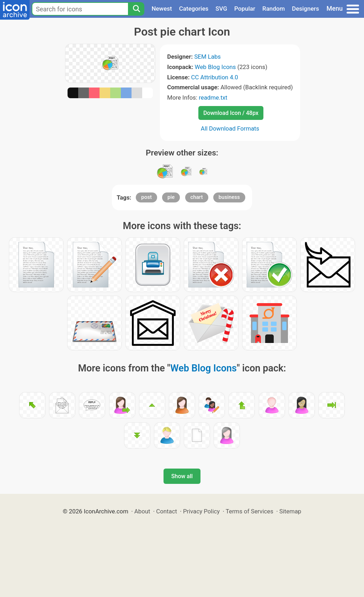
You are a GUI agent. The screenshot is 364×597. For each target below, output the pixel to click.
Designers (305, 9)
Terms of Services (250, 511)
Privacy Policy (201, 511)
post (146, 197)
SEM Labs (207, 57)
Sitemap (290, 511)
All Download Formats (230, 128)
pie (171, 197)
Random (274, 9)
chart (197, 197)
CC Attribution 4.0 (215, 77)
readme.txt (213, 97)
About (142, 511)
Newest (162, 9)
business (229, 197)
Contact (167, 511)
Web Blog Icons (215, 67)
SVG (221, 9)
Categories (194, 9)
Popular (245, 9)
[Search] (136, 9)
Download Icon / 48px (231, 113)
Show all (182, 476)
